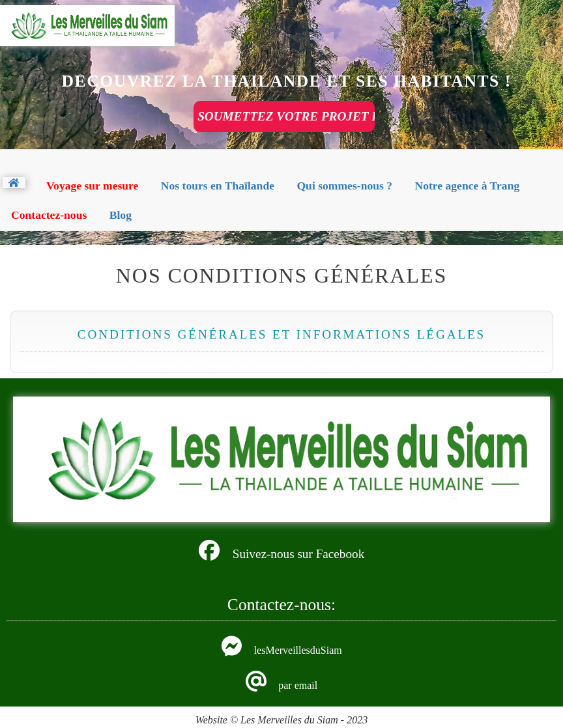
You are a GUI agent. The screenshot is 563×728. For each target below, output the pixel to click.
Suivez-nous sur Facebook (299, 554)
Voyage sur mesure (92, 186)
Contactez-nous (49, 215)
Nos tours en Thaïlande (218, 186)
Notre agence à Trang (467, 186)
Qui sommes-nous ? (344, 186)
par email (298, 685)
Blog (121, 215)
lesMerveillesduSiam (298, 650)
